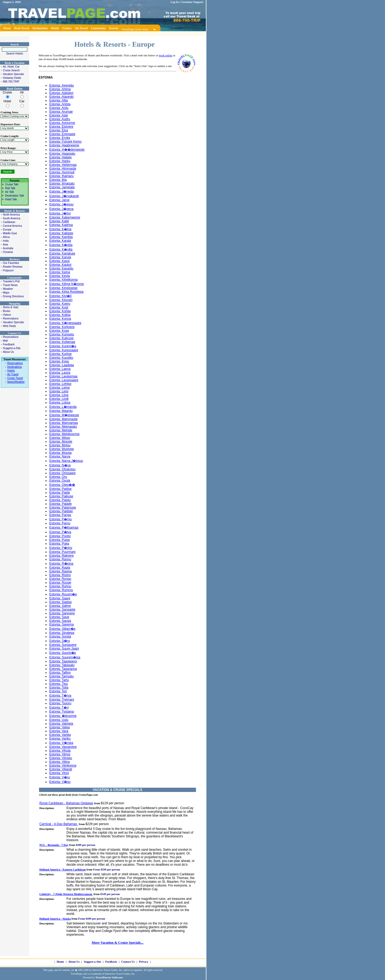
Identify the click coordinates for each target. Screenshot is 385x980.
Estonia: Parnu (60, 523)
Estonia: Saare (60, 598)
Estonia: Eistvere (61, 127)
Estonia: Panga (60, 515)
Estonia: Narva (60, 456)
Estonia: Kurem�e (63, 346)
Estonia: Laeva (60, 369)
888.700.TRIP (11, 82)
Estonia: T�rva (60, 696)
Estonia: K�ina (60, 229)
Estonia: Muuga (60, 453)
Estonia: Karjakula (62, 253)
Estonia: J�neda (61, 192)
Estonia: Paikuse (61, 496)
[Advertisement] (103, 33)
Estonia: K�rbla (61, 245)
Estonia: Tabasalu (62, 665)
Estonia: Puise (59, 540)
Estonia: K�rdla (61, 249)
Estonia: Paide (59, 493)
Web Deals (9, 326)
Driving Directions (13, 296)
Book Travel (22, 28)
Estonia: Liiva (59, 395)
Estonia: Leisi (59, 391)
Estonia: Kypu (59, 361)
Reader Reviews (13, 267)
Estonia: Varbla (60, 735)
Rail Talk (10, 188)
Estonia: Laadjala (61, 365)
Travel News (10, 285)
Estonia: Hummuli (62, 172)
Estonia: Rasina (60, 571)
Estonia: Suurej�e (63, 653)
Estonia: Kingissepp (63, 288)
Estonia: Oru (58, 477)
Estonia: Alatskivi (61, 93)
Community (98, 28)
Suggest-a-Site (12, 348)
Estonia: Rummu (61, 590)
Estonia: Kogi (59, 307)
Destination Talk (14, 196)
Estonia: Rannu (60, 559)
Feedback (9, 344)
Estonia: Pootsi (60, 536)
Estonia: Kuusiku (61, 358)
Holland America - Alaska (55, 919)
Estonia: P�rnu (60, 519)
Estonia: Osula (60, 481)
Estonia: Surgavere (63, 645)
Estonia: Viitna (59, 762)
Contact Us (128, 962)
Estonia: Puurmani (62, 552)
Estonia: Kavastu (61, 268)
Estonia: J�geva (61, 209)
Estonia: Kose (59, 331)
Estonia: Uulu (59, 720)
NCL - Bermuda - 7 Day (54, 845)
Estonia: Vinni (59, 773)
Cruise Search (11, 70)
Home (7, 28)
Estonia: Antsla (60, 104)
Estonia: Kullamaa (62, 342)
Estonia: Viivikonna (63, 766)
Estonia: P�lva (60, 532)
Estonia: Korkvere (62, 327)
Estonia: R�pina (61, 564)
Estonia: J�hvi (60, 213)
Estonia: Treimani (62, 700)
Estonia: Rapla (60, 568)
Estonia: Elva (59, 130)
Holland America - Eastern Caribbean (62, 870)
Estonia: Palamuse (63, 507)
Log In (175, 2)
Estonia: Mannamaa (63, 423)
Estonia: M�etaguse (64, 415)
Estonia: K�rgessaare (65, 323)
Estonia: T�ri (59, 708)
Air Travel (81, 28)
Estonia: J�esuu (61, 204)
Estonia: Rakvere (61, 556)
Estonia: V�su (60, 782)
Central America (12, 226)
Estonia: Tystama (61, 712)
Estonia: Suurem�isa (65, 657)
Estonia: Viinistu (61, 758)
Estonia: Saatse (60, 602)
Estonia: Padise (60, 489)
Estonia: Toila (59, 688)
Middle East (10, 233)
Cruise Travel (15, 378)
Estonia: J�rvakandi (64, 196)
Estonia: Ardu (59, 108)
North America (11, 215)
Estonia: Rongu (60, 579)
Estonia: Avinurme (62, 123)
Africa (6, 237)
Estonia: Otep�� (62, 485)
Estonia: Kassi (59, 261)
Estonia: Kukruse (61, 338)
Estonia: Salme (60, 606)
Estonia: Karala (60, 241)
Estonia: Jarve (59, 200)
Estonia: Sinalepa (62, 633)
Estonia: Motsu (60, 445)
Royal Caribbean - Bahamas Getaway (66, 803)
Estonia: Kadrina (61, 225)
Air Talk (9, 192)
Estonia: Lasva (60, 373)
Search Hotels (15, 54)
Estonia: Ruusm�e (63, 594)
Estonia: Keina (59, 272)
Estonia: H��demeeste (67, 150)
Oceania (8, 252)
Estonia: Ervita (59, 138)
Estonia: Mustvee (61, 449)
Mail (5, 341)
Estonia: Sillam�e (62, 629)
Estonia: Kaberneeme (65, 217)
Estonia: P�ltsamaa (64, 528)
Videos (7, 315)
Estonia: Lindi (59, 399)
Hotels (55, 28)
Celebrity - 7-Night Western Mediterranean (66, 894)
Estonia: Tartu (59, 680)
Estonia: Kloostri (61, 300)
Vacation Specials (14, 74)
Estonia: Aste (59, 115)
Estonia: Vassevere (63, 747)
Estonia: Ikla (58, 180)
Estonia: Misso (60, 438)
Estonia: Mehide (61, 430)
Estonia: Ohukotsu (62, 469)
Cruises (67, 28)
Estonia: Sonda (60, 637)
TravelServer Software (109, 977)
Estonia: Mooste (61, 442)
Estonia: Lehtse (60, 384)
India (6, 241)
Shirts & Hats (11, 307)
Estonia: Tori (58, 691)
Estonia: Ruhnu (60, 586)
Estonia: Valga (59, 727)
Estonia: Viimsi (60, 754)
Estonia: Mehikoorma (64, 434)
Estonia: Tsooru (60, 703)
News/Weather (16, 382)
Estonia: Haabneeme (64, 145)
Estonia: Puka (59, 544)
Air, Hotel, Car (11, 67)
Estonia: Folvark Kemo (65, 142)
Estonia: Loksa (60, 403)
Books (7, 311)
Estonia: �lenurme (63, 716)
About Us (8, 352)
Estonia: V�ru (59, 777)
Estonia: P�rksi (61, 548)
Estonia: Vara (59, 731)
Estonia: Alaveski (61, 97)
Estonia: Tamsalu (61, 676)
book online (166, 55)
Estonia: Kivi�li (60, 296)
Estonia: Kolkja (60, 315)
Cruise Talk (12, 184)
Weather (8, 289)
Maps (6, 293)
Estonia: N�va (60, 465)
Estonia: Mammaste (63, 419)
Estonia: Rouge (60, 583)
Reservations (11, 319)
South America (12, 218)
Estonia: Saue (59, 617)
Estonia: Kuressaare (64, 350)
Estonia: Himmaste (63, 169)
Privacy (144, 962)
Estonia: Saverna (61, 624)
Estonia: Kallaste (61, 233)
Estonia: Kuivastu (62, 334)
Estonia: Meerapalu (63, 427)
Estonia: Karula (60, 257)
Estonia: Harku (60, 161)
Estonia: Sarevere (62, 613)
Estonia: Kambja (61, 237)
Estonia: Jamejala (62, 187)
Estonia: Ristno (60, 575)
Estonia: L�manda (63, 407)
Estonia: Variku (60, 739)
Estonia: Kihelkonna (63, 280)
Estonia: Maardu (61, 411)
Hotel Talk (11, 199)
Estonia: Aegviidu (61, 85)
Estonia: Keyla (59, 276)
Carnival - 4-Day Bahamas (59, 824)
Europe (7, 230)
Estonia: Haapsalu (62, 154)
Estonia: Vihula (60, 751)
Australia (8, 248)
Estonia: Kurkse (60, 354)
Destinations (40, 28)
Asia (5, 245)
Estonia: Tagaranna (63, 669)
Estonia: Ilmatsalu (62, 183)
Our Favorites (11, 263)
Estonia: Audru (60, 119)
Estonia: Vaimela (61, 724)
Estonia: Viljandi (61, 769)
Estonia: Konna (60, 319)
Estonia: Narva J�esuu (66, 461)
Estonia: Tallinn (60, 673)
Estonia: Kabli (59, 221)
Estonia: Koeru (60, 304)
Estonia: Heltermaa (63, 165)
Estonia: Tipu (58, 684)
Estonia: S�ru (59, 641)
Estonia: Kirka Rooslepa (66, 292)
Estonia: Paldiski (61, 511)
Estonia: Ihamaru (61, 176)
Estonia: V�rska (61, 743)
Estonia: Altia (58, 100)
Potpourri (8, 270)
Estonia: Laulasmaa (63, 376)
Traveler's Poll (11, 281)
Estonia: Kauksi (60, 265)
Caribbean (9, 222)
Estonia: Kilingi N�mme (66, 284)
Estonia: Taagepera (63, 661)
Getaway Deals (12, 78)
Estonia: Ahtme (60, 89)
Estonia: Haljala (60, 157)
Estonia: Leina (59, 388)
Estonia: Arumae (61, 112)
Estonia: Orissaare (62, 473)
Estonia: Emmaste (62, 134)
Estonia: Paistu (60, 500)
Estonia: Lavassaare (64, 380)
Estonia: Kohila (60, 311)
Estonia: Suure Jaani (64, 649)
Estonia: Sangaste (62, 610)
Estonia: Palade (60, 504)
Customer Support (192, 2)
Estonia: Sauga (60, 621)
